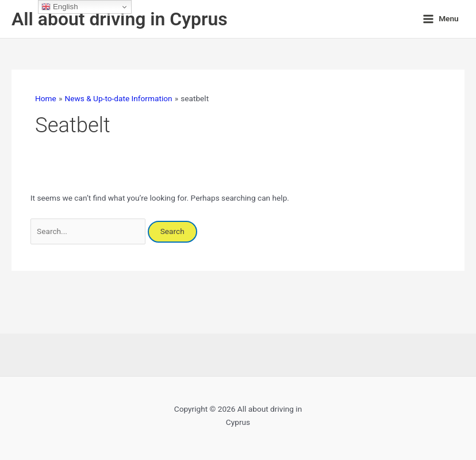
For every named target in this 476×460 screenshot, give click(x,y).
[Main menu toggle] (441, 19)
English (59, 7)
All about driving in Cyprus (120, 19)
